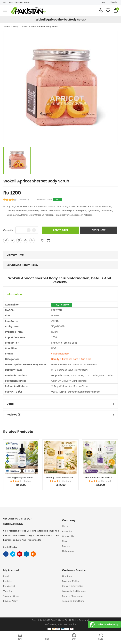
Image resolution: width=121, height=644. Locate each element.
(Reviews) (28, 481)
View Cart (8, 591)
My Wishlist (9, 586)
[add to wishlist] (43, 240)
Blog (65, 541)
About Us (67, 531)
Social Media (10, 547)
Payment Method (71, 581)
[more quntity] (34, 230)
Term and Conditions (73, 601)
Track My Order (11, 596)
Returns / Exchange (72, 596)
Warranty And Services (74, 591)
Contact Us (68, 536)
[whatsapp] (25, 240)
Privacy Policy (10, 601)
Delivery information (73, 586)
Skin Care (86, 359)
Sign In (7, 576)
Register (114, 2)
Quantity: (8, 230)
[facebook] (6, 240)
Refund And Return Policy (22, 265)
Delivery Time (15, 255)
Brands (66, 546)
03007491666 (13, 524)
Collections (68, 551)
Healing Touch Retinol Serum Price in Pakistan (70, 478)
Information (14, 294)
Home (7, 27)
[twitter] (12, 240)
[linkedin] (32, 240)
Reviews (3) (14, 415)
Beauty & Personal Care (65, 359)
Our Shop (67, 576)
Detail (10, 404)
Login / (104, 2)
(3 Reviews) (23, 200)
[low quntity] (29, 230)
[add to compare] (48, 240)
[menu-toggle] (5, 10)
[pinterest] (19, 240)
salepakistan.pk (60, 354)
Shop (16, 27)
